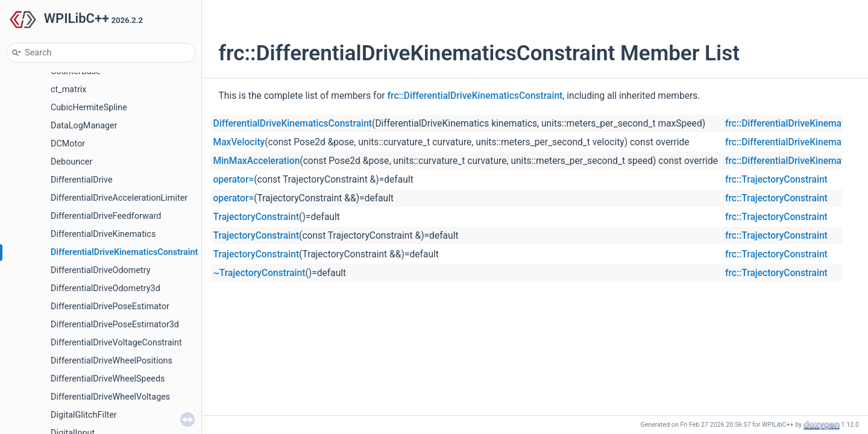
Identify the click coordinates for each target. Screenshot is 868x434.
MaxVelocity (239, 142)
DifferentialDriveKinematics (103, 234)
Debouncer (71, 162)
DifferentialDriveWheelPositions (112, 361)
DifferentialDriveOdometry (101, 270)
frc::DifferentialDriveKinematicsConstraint (475, 96)
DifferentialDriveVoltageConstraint (116, 343)
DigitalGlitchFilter (84, 415)
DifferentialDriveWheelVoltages (110, 397)
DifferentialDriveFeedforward (106, 216)
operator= (234, 180)
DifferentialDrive (82, 180)
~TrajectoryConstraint (259, 273)
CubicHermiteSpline (89, 108)
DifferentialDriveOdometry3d (105, 288)
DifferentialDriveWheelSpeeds (108, 379)
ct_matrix (68, 90)
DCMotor (68, 144)
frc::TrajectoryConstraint (776, 180)
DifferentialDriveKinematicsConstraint (124, 252)
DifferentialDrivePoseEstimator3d (115, 325)
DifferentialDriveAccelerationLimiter (119, 198)
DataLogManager (84, 126)
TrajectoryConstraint (256, 217)
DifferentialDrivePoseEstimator (110, 307)
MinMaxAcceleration (257, 161)
